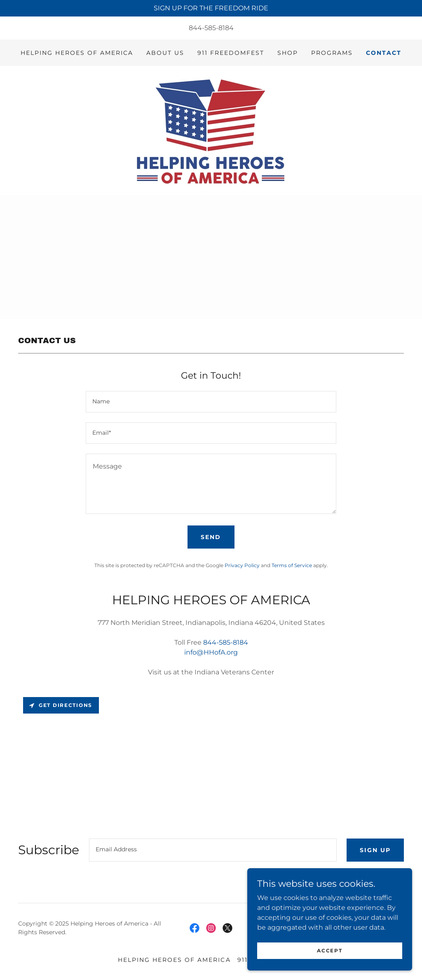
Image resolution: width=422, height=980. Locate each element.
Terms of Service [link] (292, 565)
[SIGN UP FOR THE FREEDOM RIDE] (211, 8)
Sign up (375, 850)
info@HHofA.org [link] (211, 652)
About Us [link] (165, 53)
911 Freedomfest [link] (231, 53)
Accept (329, 951)
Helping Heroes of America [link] (77, 53)
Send (211, 537)
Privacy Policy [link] (242, 565)
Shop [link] (288, 53)
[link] (211, 130)
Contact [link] (384, 53)
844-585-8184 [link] (211, 28)
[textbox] (211, 402)
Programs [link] (332, 53)
